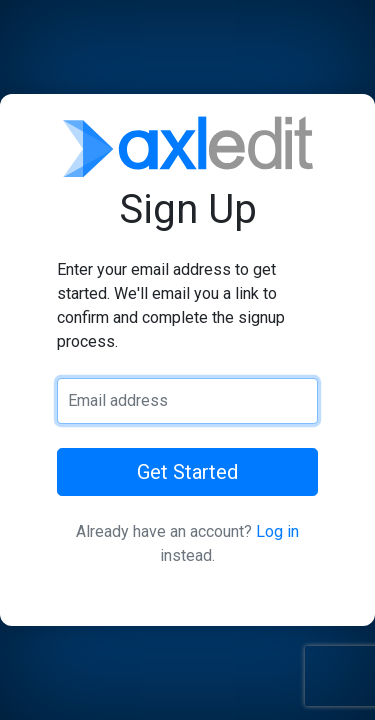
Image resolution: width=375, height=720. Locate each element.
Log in (277, 531)
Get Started (187, 472)
